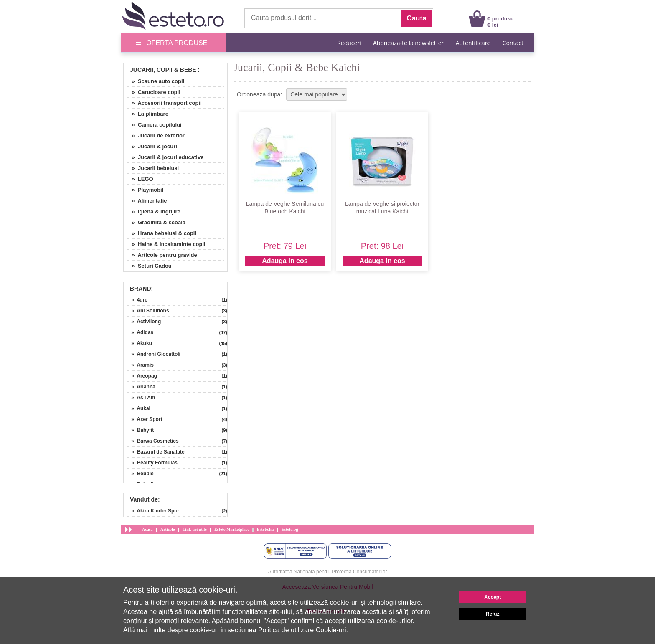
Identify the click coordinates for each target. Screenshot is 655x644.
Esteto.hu (265, 529)
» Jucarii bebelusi (152, 168)
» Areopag (141, 376)
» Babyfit (140, 430)
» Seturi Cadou (149, 266)
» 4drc (137, 300)
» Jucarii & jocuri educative (165, 157)
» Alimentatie (146, 201)
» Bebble (140, 474)
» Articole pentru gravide (161, 255)
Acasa (147, 529)
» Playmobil (145, 190)
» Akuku (139, 343)
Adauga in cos (285, 261)
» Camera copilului (154, 125)
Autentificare (473, 43)
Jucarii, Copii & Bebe (163, 70)
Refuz (493, 614)
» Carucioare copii (153, 92)
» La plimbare (147, 114)
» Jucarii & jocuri (151, 146)
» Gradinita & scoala (156, 222)
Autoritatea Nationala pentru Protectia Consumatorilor (328, 572)
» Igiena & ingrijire (153, 212)
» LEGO (140, 179)
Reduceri (349, 43)
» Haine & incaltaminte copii (166, 244)
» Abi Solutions (147, 311)
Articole (168, 529)
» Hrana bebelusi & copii (161, 233)
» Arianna (141, 387)
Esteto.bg (290, 529)
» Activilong (143, 322)
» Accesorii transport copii (164, 103)
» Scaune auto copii (155, 81)
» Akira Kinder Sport (153, 511)
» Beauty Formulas (152, 463)
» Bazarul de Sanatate (155, 452)
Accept (493, 597)
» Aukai (138, 408)
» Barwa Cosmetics (152, 441)
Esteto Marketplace (232, 529)
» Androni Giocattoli (153, 354)
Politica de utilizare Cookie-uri (302, 630)
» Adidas (140, 332)
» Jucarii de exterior (155, 136)
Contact (513, 43)
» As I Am (140, 398)
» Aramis (140, 365)
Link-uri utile (195, 529)
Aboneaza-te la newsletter (408, 43)
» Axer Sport (144, 419)
